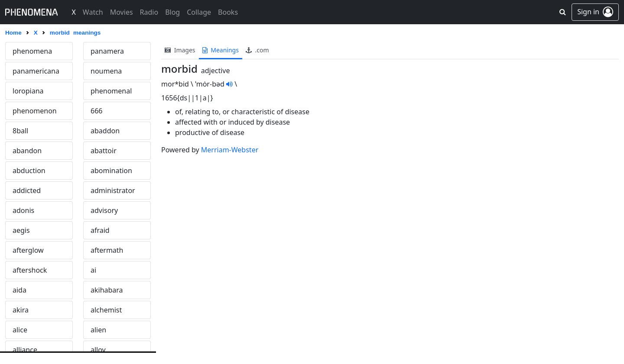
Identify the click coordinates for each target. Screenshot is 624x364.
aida (19, 290)
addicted (27, 190)
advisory (104, 210)
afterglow (28, 250)
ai (93, 270)
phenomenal (111, 91)
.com (257, 50)
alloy (98, 350)
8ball (20, 131)
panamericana (36, 71)
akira (21, 310)
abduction (29, 171)
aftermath (107, 250)
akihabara (107, 290)
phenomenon (35, 111)
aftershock (30, 270)
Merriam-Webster (230, 150)
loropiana (28, 91)
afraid (100, 230)
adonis (23, 210)
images (180, 50)
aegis (21, 230)
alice (20, 330)
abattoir (104, 151)
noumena (106, 71)
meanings (221, 50)
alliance (25, 350)
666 (96, 111)
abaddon (105, 131)
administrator (113, 190)
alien (98, 330)
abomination (111, 171)
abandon (27, 151)
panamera (107, 51)
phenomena (32, 51)
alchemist (106, 310)
